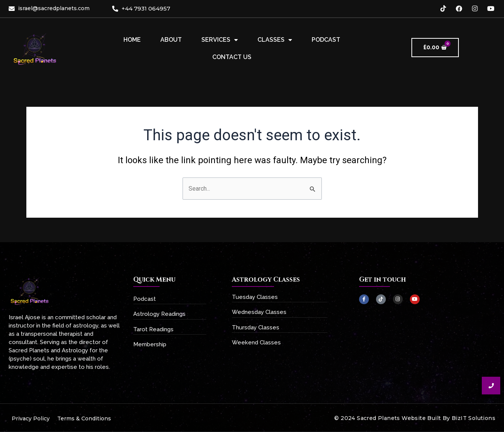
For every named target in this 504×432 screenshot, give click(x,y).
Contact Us (232, 57)
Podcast (326, 40)
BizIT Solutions (474, 418)
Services (220, 40)
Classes (275, 40)
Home (132, 40)
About (171, 40)
